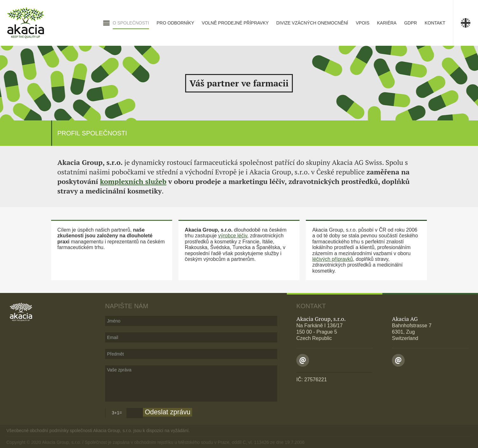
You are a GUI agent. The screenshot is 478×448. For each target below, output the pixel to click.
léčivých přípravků (333, 259)
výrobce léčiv (233, 236)
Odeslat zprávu (168, 412)
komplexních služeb (133, 181)
